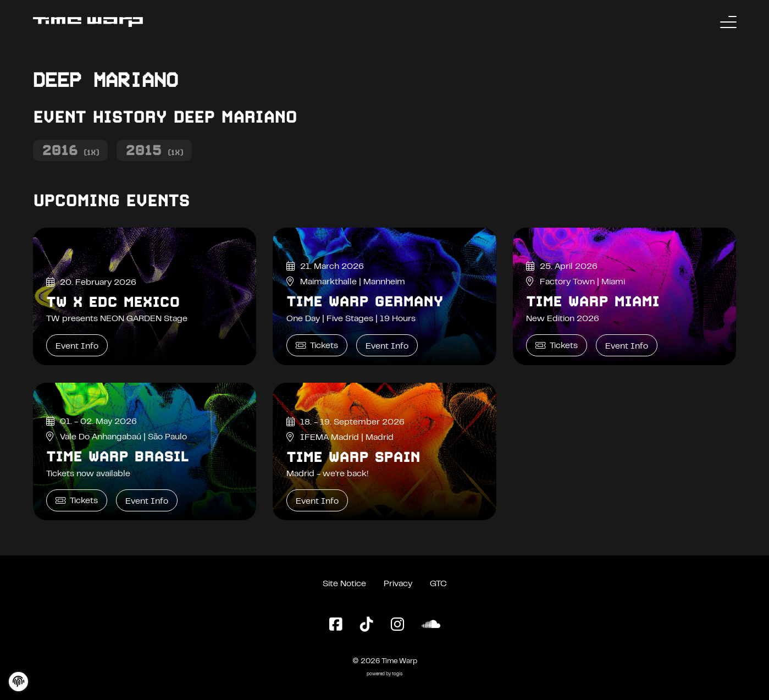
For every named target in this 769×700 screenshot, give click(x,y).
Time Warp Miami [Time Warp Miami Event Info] (593, 301)
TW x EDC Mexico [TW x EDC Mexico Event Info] (113, 302)
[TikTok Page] (367, 625)
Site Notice (344, 584)
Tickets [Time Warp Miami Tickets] (557, 346)
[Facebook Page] (336, 625)
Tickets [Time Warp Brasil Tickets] (77, 501)
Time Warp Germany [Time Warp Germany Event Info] (365, 301)
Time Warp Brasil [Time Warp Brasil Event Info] (117, 456)
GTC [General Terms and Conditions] (438, 584)
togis (397, 674)
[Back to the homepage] (88, 22)
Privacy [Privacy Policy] (398, 584)
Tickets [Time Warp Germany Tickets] (317, 346)
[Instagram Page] (397, 625)
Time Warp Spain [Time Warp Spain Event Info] (353, 457)
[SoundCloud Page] (431, 625)
